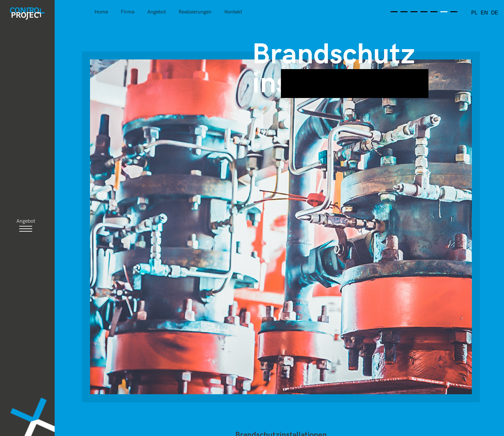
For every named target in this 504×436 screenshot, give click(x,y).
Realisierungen (195, 12)
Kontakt (233, 12)
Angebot (157, 12)
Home (101, 12)
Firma (128, 12)
